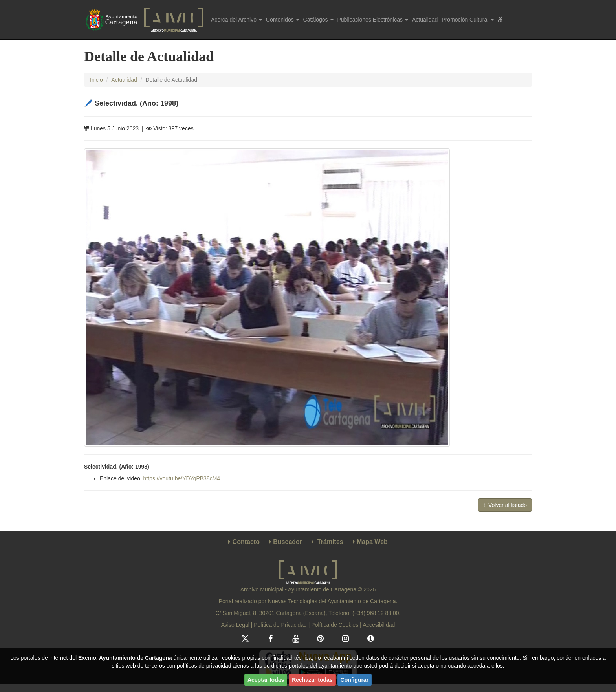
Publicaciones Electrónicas (373, 20)
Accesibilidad (379, 625)
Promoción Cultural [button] (468, 20)
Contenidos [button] (283, 20)
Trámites (330, 542)
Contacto (246, 542)
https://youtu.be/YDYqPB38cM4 (182, 478)
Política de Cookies (335, 625)
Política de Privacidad (280, 625)
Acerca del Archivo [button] (236, 20)
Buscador (288, 542)
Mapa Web (372, 542)
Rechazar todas (312, 680)
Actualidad (425, 20)
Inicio (96, 80)
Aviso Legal (235, 625)
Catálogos (318, 20)
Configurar (355, 680)
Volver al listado (505, 505)
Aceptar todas (266, 680)
